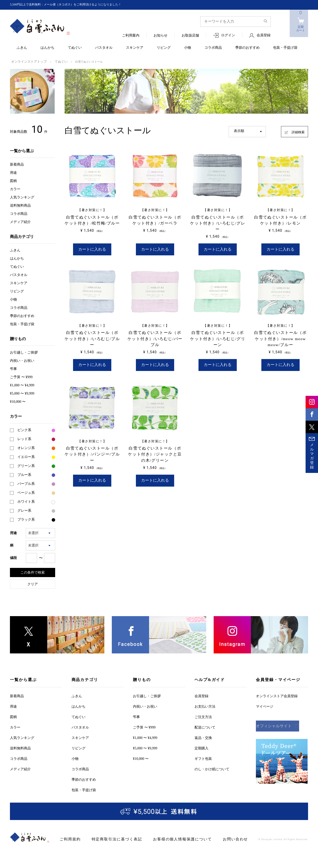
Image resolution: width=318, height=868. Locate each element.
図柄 (13, 180)
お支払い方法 (205, 706)
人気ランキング (22, 197)
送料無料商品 (20, 205)
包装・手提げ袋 (285, 48)
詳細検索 (290, 130)
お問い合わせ (219, 839)
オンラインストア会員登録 (277, 696)
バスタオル (104, 48)
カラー (15, 189)
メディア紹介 (20, 221)
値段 (13, 557)
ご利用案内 (131, 36)
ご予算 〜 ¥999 (21, 377)
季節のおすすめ (247, 48)
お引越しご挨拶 (24, 352)
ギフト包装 (203, 758)
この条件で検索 (33, 572)
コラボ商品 (213, 48)
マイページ (265, 706)
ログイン (228, 35)
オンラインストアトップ (26, 61)
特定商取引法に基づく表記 (111, 839)
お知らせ (160, 36)
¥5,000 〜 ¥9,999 (22, 393)
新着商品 (17, 164)
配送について (205, 727)
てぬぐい (75, 48)
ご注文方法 (203, 716)
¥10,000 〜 (18, 401)
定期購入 (201, 748)
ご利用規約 (69, 839)
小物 (188, 48)
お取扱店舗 (190, 36)
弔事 (13, 368)
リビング (164, 48)
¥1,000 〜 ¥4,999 (22, 385)
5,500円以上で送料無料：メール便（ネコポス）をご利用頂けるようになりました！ (75, 5)
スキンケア (135, 48)
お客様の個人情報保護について (171, 839)
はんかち (47, 48)
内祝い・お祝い (22, 360)
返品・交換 (203, 737)
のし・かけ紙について (212, 769)
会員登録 (264, 35)
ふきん (22, 48)
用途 (13, 172)
